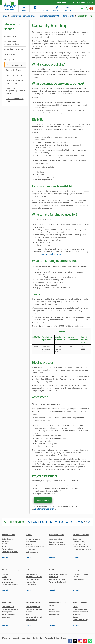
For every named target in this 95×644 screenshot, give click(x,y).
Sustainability (30, 582)
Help (57, 638)
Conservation (54, 614)
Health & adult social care (58, 574)
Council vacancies (8, 607)
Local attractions (31, 620)
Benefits (5, 544)
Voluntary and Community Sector (24, 16)
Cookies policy (38, 638)
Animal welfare (31, 585)
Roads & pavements (80, 609)
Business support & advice (35, 547)
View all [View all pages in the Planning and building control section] (52, 625)
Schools (5, 577)
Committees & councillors (82, 549)
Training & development (10, 585)
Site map (64, 638)
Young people (6, 579)
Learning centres (8, 582)
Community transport (80, 612)
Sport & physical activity (34, 609)
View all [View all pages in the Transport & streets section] (76, 625)
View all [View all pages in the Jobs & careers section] (5, 625)
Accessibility (49, 638)
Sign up (67, 10)
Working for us (7, 612)
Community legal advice (10, 552)
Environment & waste (34, 570)
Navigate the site (82, 8)
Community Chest (13, 70)
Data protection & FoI (80, 547)
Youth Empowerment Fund (14, 100)
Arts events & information (34, 617)
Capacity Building (15, 65)
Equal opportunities (9, 614)
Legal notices (26, 638)
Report (46, 10)
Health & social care (57, 570)
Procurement (30, 549)
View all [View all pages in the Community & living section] (52, 558)
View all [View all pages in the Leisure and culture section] (29, 625)
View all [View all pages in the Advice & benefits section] (5, 558)
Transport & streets (80, 602)
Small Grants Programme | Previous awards (15, 91)
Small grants (69, 16)
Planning (52, 609)
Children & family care (57, 579)
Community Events (14, 75)
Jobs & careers (7, 602)
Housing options (79, 579)
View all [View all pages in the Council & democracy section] (76, 558)
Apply (24, 10)
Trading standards (32, 552)
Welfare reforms (8, 549)
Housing (76, 570)
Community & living (13, 36)
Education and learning (10, 570)
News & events (87, 2)
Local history (30, 614)
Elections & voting (79, 542)
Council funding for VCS (49, 16)
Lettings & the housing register (81, 575)
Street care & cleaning (81, 620)
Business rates (31, 542)
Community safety (56, 539)
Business (29, 535)
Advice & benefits (8, 535)
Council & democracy (81, 535)
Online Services (60, 2)
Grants (4, 546)
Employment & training (10, 609)
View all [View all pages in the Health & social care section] (52, 590)
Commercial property (33, 539)
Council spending (79, 544)
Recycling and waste (33, 574)
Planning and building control (58, 604)
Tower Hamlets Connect (58, 582)
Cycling (76, 617)
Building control (55, 612)
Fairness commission (57, 542)
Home (4, 16)
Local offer (6, 574)
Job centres (6, 617)
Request (57, 10)
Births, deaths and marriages (8, 540)
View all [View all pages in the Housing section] (76, 590)
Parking (76, 607)
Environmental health (33, 579)
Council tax (77, 539)
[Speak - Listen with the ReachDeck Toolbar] (91, 8)
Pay (35, 10)
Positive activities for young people (15, 82)
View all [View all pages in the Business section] (29, 558)
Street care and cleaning (34, 577)
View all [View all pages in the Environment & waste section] (29, 590)
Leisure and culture (33, 602)
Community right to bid (57, 545)
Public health (54, 577)
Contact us (73, 2)
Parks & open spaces (33, 607)
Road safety (77, 614)
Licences (29, 544)
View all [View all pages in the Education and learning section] (5, 590)
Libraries (29, 612)
